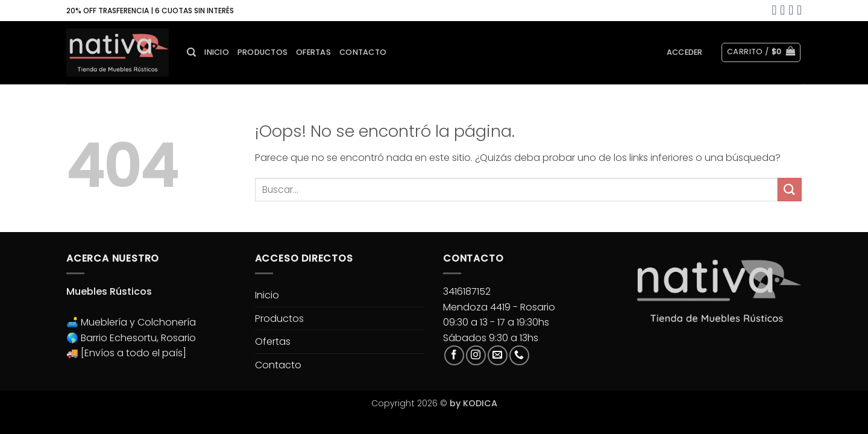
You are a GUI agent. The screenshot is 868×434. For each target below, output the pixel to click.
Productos (263, 52)
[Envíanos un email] (498, 355)
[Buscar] (191, 52)
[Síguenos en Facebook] (454, 355)
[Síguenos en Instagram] (476, 355)
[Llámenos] (519, 355)
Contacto (363, 52)
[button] (685, 52)
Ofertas (313, 52)
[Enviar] (790, 190)
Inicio (217, 52)
